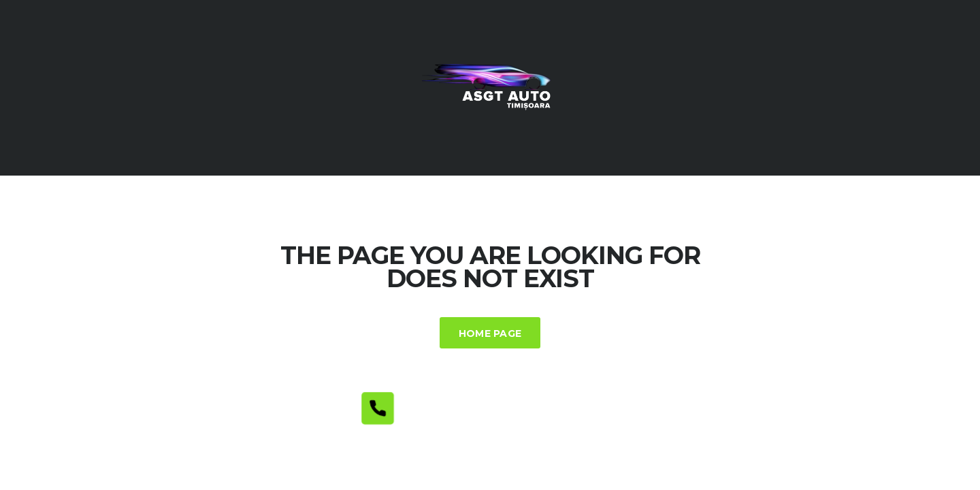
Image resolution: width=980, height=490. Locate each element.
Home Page (490, 333)
